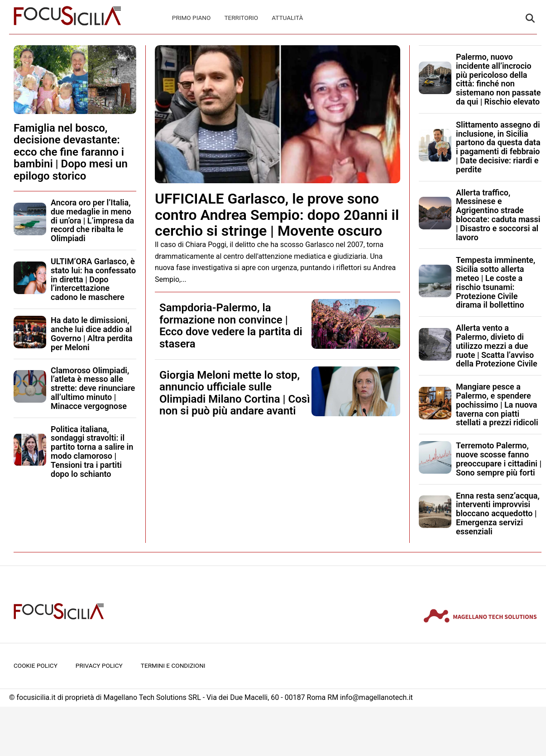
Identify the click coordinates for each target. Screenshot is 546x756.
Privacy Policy (99, 666)
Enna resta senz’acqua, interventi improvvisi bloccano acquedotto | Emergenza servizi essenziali (498, 514)
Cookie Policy (36, 666)
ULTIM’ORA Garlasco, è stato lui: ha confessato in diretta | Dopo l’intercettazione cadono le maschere (93, 279)
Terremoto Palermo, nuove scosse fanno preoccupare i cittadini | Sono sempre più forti (499, 459)
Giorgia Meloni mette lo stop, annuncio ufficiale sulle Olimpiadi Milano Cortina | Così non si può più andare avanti (235, 393)
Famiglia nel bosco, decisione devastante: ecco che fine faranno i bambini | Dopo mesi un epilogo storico (71, 152)
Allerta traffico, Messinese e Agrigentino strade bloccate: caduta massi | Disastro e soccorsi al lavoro (498, 215)
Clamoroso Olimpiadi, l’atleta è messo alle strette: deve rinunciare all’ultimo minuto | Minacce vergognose (93, 388)
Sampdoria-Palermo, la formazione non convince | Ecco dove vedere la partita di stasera (231, 326)
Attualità (287, 18)
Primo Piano (192, 18)
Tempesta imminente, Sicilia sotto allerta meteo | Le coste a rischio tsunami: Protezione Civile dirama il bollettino (496, 282)
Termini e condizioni (173, 666)
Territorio (241, 18)
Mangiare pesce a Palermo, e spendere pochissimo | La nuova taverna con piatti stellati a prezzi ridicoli (497, 404)
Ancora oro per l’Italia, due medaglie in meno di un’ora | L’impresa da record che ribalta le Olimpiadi (92, 220)
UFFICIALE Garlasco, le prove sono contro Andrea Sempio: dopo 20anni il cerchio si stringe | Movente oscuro (277, 214)
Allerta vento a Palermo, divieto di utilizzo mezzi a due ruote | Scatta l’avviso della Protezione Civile (497, 346)
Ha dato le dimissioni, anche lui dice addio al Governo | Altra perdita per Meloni (92, 333)
